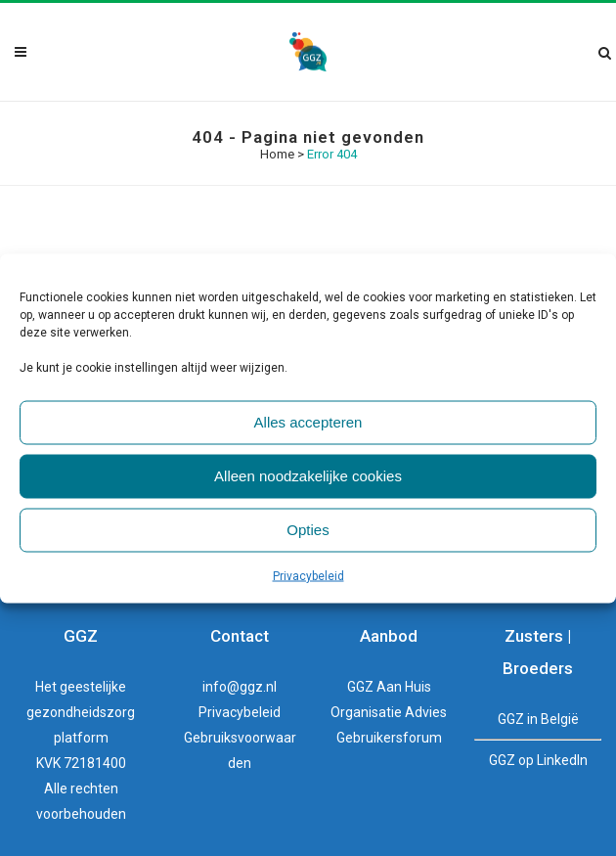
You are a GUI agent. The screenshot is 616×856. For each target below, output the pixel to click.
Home (277, 154)
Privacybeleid (308, 575)
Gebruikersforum (389, 738)
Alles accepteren (308, 422)
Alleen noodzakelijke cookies (308, 476)
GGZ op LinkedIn (538, 760)
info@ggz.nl (240, 687)
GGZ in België (538, 719)
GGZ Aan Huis (389, 687)
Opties (308, 530)
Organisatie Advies (389, 712)
